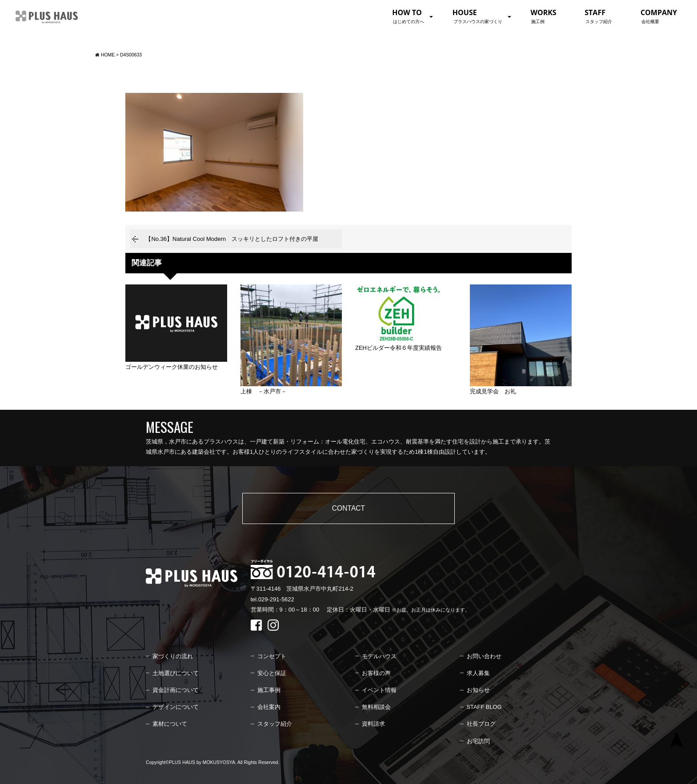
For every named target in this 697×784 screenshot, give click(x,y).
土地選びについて (176, 673)
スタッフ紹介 (275, 724)
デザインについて (176, 707)
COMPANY (659, 16)
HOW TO (408, 16)
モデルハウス (379, 656)
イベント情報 (379, 690)
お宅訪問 (478, 741)
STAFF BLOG (484, 707)
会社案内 (269, 707)
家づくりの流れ (173, 656)
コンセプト (272, 656)
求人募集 (478, 673)
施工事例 (269, 690)
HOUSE (477, 16)
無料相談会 (376, 707)
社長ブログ (481, 724)
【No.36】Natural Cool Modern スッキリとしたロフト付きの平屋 (232, 239)
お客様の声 (376, 673)
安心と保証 (272, 673)
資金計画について (176, 690)
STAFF (598, 16)
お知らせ (478, 690)
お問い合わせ (484, 656)
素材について (170, 724)
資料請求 (373, 724)
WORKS (543, 16)
